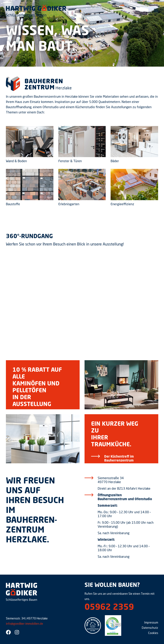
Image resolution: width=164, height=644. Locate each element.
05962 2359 (109, 608)
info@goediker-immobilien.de (24, 624)
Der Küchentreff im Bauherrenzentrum (119, 459)
